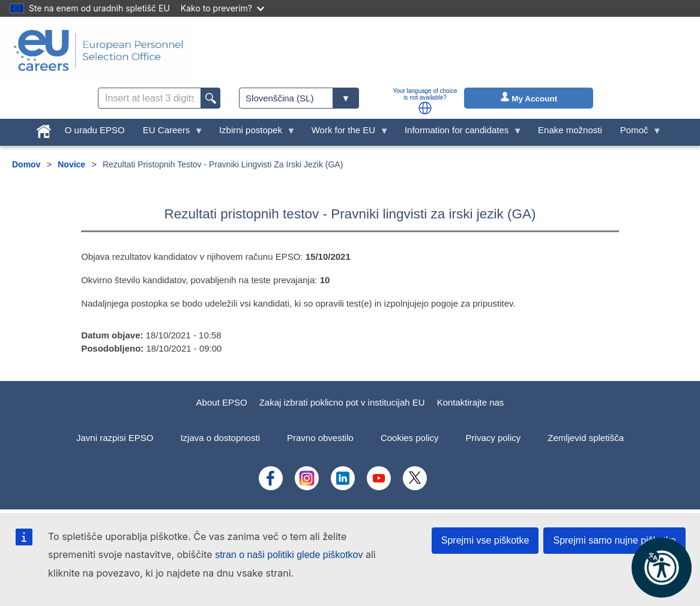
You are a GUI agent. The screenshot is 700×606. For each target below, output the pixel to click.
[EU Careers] (98, 50)
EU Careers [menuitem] (169, 133)
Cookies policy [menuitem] (410, 438)
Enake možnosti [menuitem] (570, 130)
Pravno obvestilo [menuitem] (320, 438)
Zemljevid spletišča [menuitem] (586, 438)
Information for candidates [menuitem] (459, 133)
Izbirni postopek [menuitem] (253, 133)
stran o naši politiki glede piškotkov (289, 555)
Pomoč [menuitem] (636, 133)
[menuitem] (44, 129)
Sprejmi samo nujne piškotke (614, 540)
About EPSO (222, 402)
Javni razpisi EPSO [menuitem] (115, 438)
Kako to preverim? (222, 8)
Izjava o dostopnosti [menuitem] (220, 438)
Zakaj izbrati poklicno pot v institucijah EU (342, 402)
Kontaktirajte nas (471, 402)
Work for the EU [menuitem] (346, 133)
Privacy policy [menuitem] (493, 438)
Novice (71, 164)
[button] (425, 108)
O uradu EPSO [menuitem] (95, 130)
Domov (26, 164)
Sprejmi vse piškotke (485, 540)
